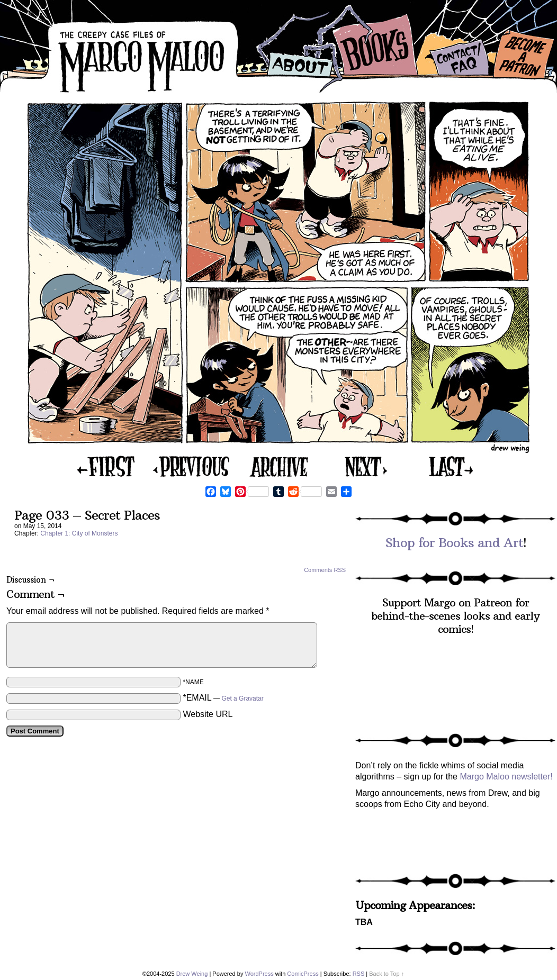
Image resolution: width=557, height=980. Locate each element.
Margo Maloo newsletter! (506, 777)
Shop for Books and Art (454, 542)
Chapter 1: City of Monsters (79, 533)
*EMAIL (223, 698)
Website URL (208, 714)
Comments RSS (325, 570)
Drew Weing (192, 974)
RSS (359, 974)
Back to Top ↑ (387, 974)
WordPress (259, 974)
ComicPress (303, 974)
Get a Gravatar (242, 698)
